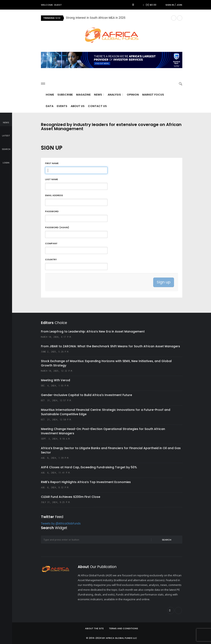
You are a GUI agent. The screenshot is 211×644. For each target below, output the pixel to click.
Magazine (83, 95)
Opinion (133, 95)
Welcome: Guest (51, 5)
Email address (54, 195)
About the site (94, 628)
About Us (78, 106)
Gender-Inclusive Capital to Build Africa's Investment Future (86, 395)
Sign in (170, 5)
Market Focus (153, 95)
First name (52, 163)
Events (62, 106)
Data (50, 106)
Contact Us (97, 106)
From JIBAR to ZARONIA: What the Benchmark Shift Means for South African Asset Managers (110, 346)
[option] (117, 18)
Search (167, 540)
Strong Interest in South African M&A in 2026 (96, 18)
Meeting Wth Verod (56, 380)
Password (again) (57, 227)
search (6, 146)
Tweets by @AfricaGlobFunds (61, 524)
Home (50, 95)
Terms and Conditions (123, 628)
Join (179, 5)
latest (6, 133)
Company (51, 243)
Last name (52, 179)
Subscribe (65, 95)
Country (51, 259)
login (6, 160)
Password (52, 211)
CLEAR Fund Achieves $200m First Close (71, 497)
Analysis (115, 95)
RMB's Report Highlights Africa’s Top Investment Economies (86, 482)
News (99, 95)
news (6, 120)
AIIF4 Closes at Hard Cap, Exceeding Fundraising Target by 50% (89, 467)
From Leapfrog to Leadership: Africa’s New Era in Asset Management (93, 331)
